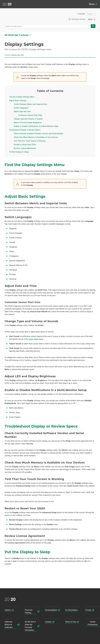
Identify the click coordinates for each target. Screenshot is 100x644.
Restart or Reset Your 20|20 (25, 145)
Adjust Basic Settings (18, 101)
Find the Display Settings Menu (22, 97)
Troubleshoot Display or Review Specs (25, 130)
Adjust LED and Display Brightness (28, 123)
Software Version (78, 19)
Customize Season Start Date (30, 115)
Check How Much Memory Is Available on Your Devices (36, 137)
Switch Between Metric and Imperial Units (31, 104)
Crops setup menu (36, 339)
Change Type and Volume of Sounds (28, 119)
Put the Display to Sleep (19, 152)
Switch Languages (21, 108)
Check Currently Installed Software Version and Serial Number (39, 134)
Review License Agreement (25, 148)
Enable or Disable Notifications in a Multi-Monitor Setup (36, 126)
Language (81, 14)
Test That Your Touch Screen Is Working (30, 141)
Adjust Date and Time (22, 112)
